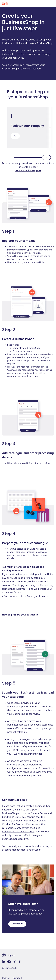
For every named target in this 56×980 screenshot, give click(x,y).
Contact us (17, 924)
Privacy (16, 978)
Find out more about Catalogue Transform (27, 596)
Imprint (6, 978)
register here (42, 250)
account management (14, 850)
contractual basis (21, 710)
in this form (45, 463)
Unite (42, 262)
